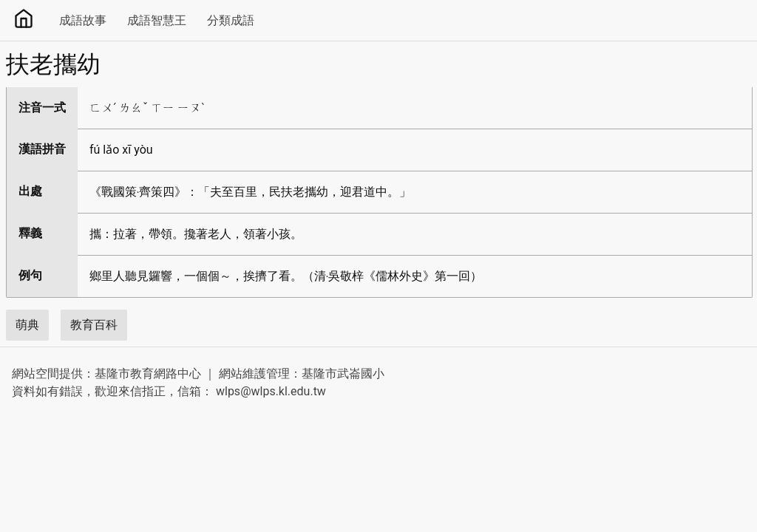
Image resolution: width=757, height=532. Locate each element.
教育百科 (94, 325)
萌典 (27, 325)
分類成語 (231, 20)
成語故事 (83, 20)
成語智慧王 (157, 20)
